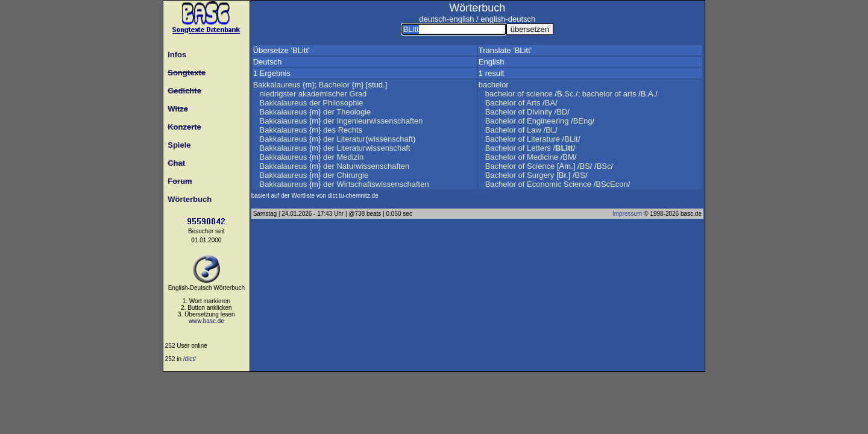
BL (550, 130)
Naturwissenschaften (373, 166)
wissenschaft (391, 139)
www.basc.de (206, 321)
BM (568, 157)
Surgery (541, 175)
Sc (569, 94)
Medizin (350, 157)
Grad (358, 94)
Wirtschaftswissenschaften (382, 184)
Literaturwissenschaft (373, 148)
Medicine (542, 157)
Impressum (627, 214)
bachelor (494, 85)
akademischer (323, 94)
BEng (583, 121)
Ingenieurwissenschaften (379, 121)
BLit (571, 139)
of (520, 94)
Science (541, 166)
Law (534, 130)
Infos (175, 55)
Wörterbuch (187, 199)
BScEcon (612, 184)
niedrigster (278, 94)
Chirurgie (352, 175)
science (539, 94)
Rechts (350, 130)
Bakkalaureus (277, 85)
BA (550, 103)
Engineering (548, 121)
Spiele (177, 145)
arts (630, 94)
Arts (533, 103)
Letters (539, 148)
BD (562, 112)
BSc (604, 166)
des (329, 130)
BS (585, 166)
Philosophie (343, 103)
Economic (544, 184)
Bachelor (334, 85)
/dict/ (190, 359)
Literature (543, 139)
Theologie (354, 112)
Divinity (539, 112)
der (315, 103)
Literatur (351, 139)
